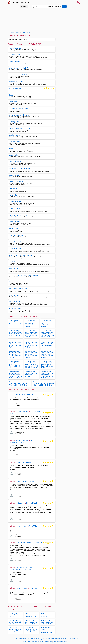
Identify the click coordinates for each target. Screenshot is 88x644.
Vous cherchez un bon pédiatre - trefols (44, 641)
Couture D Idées (15, 175)
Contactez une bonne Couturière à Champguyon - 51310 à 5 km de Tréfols (31, 334)
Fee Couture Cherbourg (24, 567)
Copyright (59, 636)
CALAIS (32, 481)
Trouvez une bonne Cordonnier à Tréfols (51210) (31, 622)
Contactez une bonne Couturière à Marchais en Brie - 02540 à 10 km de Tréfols (44, 383)
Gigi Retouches (14, 142)
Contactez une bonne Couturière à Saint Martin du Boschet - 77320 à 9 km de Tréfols (15, 375)
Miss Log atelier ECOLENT (18, 68)
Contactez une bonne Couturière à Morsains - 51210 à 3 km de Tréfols (31, 323)
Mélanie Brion (14, 155)
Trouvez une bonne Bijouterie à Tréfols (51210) (15, 615)
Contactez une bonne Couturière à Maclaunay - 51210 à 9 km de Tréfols (47, 364)
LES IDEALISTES (15, 202)
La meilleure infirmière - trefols (28, 641)
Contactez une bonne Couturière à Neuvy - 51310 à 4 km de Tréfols (15, 333)
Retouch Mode (14, 295)
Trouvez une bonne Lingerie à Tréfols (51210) (15, 629)
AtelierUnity (13, 195)
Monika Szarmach (15, 262)
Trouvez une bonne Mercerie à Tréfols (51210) (31, 629)
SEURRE (30, 395)
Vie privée (51, 636)
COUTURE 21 (21, 395)
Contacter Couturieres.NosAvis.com (33, 636)
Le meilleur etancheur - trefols (44, 638)
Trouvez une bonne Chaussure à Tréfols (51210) (47, 615)
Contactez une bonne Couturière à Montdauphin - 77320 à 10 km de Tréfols (19, 383)
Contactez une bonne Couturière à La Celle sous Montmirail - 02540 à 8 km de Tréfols (31, 364)
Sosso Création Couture (17, 242)
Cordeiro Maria (14, 102)
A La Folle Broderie (16, 302)
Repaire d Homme (15, 162)
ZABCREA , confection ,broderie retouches (24, 275)
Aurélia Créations (15, 48)
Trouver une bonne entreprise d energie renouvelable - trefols (23, 638)
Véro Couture (14, 269)
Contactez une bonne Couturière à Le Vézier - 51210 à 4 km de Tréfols (47, 323)
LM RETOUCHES (15, 88)
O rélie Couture (14, 208)
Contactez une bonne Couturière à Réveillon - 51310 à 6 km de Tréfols (15, 344)
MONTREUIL (34, 526)
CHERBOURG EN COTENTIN (20, 569)
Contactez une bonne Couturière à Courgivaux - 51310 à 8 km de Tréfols (15, 364)
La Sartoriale (20, 463)
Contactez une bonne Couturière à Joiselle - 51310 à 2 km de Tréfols (15, 323)
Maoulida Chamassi (16, 182)
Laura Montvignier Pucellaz (18, 108)
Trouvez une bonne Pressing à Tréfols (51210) (15, 622)
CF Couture (13, 188)
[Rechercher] (65, 6)
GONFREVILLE (31, 503)
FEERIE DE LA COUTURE (18, 75)
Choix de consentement (67, 636)
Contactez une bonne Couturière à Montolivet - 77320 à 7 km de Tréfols (15, 354)
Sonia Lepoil (20, 503)
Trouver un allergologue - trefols (60, 641)
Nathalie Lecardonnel (16, 81)
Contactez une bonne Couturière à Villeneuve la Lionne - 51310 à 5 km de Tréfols (48, 334)
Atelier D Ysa (13, 228)
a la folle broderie (15, 309)
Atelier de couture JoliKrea (18, 215)
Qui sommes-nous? (20, 636)
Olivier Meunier (14, 222)
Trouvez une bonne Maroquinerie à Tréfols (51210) (46, 630)
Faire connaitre (45, 636)
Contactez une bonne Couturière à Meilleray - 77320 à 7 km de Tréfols (31, 354)
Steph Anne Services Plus (18, 289)
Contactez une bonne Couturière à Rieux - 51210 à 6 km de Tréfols (47, 343)
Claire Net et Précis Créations (19, 128)
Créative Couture (15, 248)
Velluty (11, 148)
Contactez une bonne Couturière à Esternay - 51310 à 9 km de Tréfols (32, 374)
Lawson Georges (22, 526)
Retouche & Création (16, 235)
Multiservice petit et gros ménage (21, 255)
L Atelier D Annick (15, 55)
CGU (55, 636)
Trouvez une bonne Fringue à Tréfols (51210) (31, 615)
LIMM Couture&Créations (24, 543)
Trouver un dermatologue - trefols (59, 638)
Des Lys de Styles (15, 282)
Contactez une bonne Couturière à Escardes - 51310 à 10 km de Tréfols (47, 375)
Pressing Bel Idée (15, 122)
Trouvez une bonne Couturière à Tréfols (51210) (47, 622)
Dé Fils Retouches (22, 440)
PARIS (29, 463)
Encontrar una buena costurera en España (44, 643)
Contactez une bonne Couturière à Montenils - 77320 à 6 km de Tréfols (31, 344)
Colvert (11, 95)
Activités (24, 6)
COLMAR (38, 543)
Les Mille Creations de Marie (19, 115)
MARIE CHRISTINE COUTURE (20, 168)
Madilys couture (14, 135)
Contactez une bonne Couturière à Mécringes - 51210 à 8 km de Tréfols (47, 354)
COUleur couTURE (22, 412)
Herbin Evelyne (14, 61)
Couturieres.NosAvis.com (22, 2)
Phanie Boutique (21, 481)
